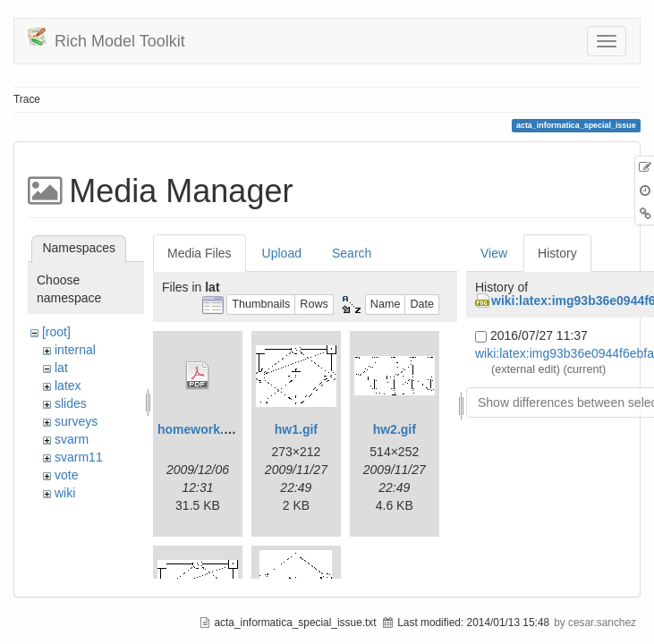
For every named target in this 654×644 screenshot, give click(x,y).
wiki (65, 493)
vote (66, 475)
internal (75, 350)
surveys (76, 421)
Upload (282, 253)
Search (352, 253)
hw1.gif (296, 429)
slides (71, 403)
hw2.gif (395, 429)
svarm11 (79, 457)
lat (61, 368)
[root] (56, 332)
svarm (72, 439)
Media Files (200, 253)
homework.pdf (200, 429)
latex (68, 386)
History (557, 253)
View (494, 253)
